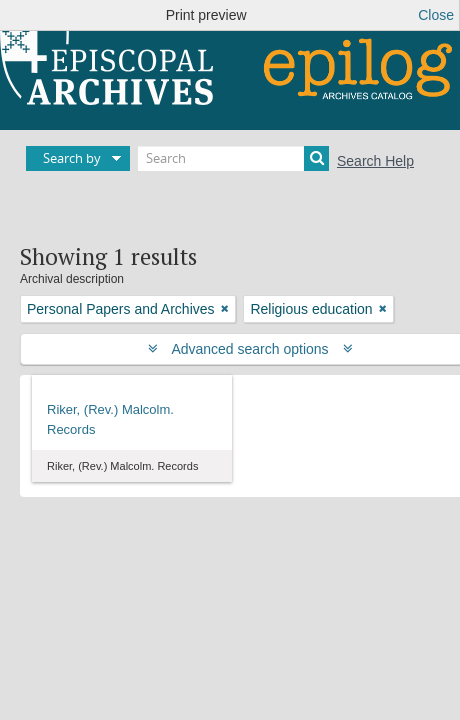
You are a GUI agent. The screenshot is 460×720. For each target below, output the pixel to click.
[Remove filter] (225, 309)
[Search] (233, 158)
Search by (72, 158)
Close (436, 15)
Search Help (375, 161)
